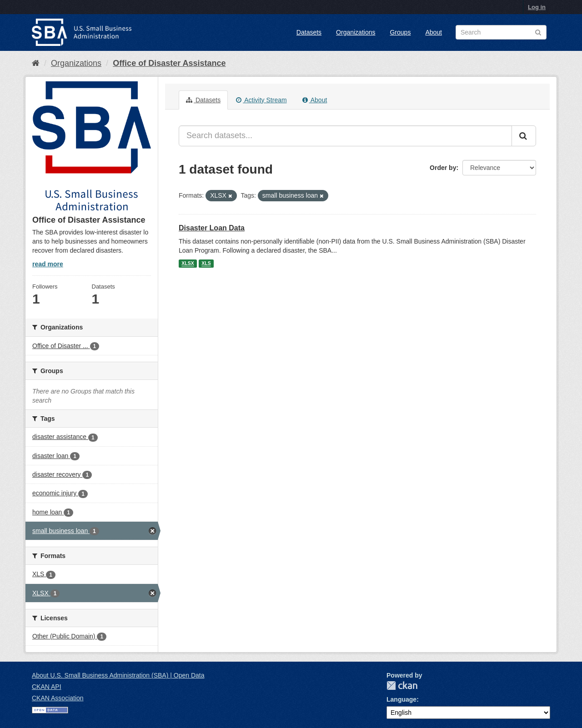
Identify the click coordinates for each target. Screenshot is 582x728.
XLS (206, 264)
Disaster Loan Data (212, 228)
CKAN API (47, 687)
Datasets (309, 32)
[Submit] (524, 136)
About (434, 32)
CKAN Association (58, 698)
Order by (443, 168)
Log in (537, 7)
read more (48, 264)
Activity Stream (261, 100)
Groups (400, 32)
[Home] (36, 63)
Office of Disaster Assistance (169, 63)
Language (401, 699)
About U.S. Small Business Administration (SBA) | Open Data (118, 675)
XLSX (188, 264)
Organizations (356, 32)
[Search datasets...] (345, 136)
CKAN (402, 686)
